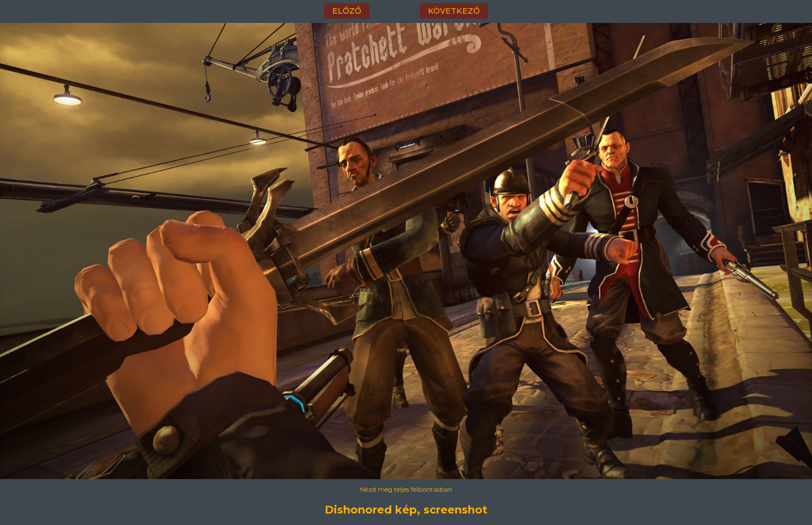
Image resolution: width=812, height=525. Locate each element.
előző (347, 11)
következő (454, 11)
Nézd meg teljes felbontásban (406, 489)
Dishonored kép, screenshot (406, 510)
